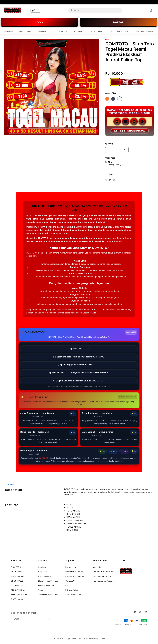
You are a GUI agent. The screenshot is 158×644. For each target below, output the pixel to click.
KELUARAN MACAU (19, 595)
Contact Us (70, 581)
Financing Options (46, 586)
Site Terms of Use (73, 595)
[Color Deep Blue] (113, 99)
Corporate (43, 572)
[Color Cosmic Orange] (107, 99)
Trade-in (42, 590)
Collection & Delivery (75, 572)
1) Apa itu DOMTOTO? (102, 349)
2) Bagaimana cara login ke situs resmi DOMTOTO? (94, 357)
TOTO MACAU (17, 576)
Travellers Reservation (48, 595)
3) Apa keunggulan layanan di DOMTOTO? (97, 365)
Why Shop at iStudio (102, 576)
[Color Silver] (120, 99)
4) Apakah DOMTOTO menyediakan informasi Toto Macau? (92, 373)
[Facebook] (107, 180)
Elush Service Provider (48, 581)
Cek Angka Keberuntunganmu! (130, 131)
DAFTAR (118, 22)
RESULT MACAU (18, 590)
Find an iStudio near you (103, 572)
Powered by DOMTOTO (138, 625)
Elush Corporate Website (104, 581)
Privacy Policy (72, 590)
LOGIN (39, 22)
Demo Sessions (45, 576)
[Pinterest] (115, 180)
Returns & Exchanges (75, 576)
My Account (71, 567)
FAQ (67, 586)
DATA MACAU (17, 586)
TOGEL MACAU (18, 599)
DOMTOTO (16, 567)
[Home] (12, 10)
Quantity (109, 144)
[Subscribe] (49, 619)
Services (42, 567)
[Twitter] (110, 180)
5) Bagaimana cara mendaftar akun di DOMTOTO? (95, 381)
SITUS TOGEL (17, 581)
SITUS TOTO (17, 572)
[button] (9, 32)
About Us (97, 567)
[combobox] (95, 10)
